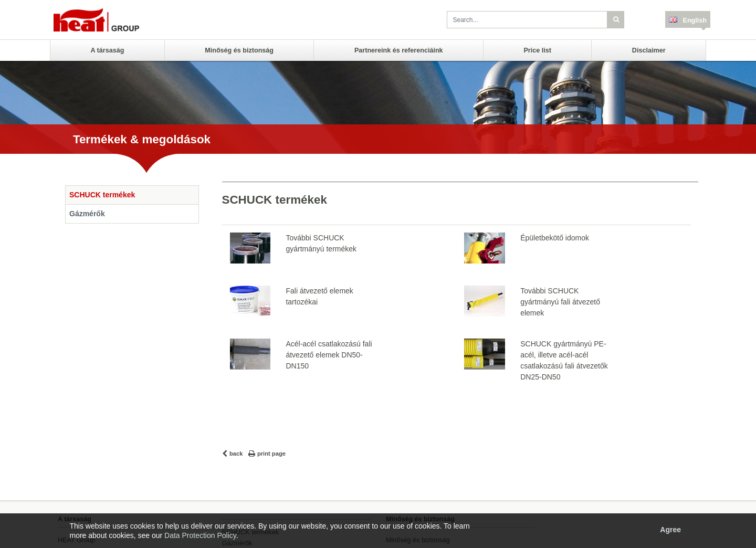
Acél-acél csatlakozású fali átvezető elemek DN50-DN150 (329, 355)
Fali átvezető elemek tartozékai (319, 296)
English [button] (694, 20)
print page (271, 454)
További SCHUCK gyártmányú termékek (321, 243)
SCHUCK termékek (102, 195)
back (236, 454)
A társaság (107, 50)
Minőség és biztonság (239, 50)
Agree (670, 530)
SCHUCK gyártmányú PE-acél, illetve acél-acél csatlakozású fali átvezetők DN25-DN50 (564, 360)
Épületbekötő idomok (555, 238)
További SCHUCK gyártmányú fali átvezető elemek (560, 302)
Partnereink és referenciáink (399, 50)
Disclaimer (649, 50)
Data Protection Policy (200, 535)
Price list (537, 50)
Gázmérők (87, 214)
